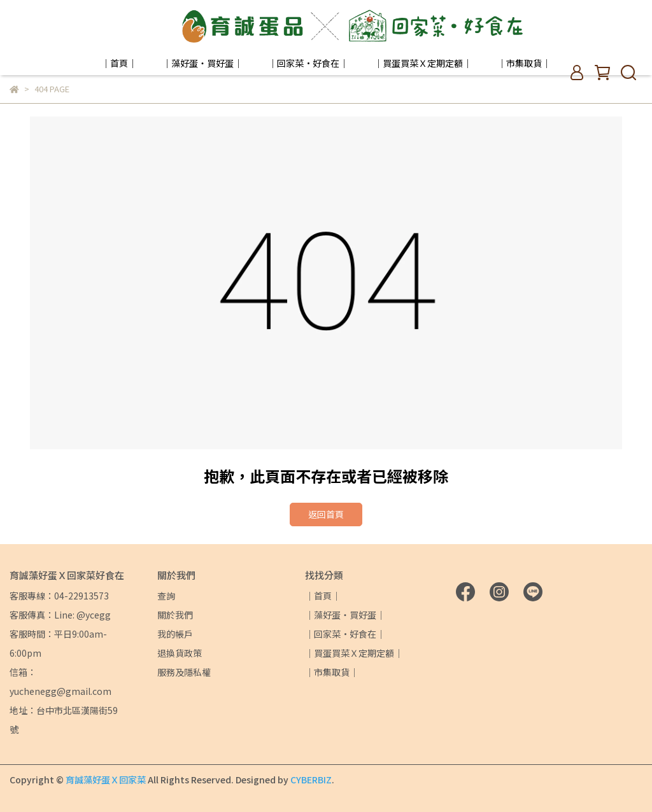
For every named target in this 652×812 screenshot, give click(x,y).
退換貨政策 (180, 653)
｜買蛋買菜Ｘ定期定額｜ (423, 63)
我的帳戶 (175, 634)
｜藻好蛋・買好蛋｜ (202, 63)
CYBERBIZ (311, 780)
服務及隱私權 (184, 672)
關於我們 (175, 615)
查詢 (166, 596)
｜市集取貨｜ (524, 63)
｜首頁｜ (119, 63)
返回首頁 (326, 514)
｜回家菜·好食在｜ (308, 63)
